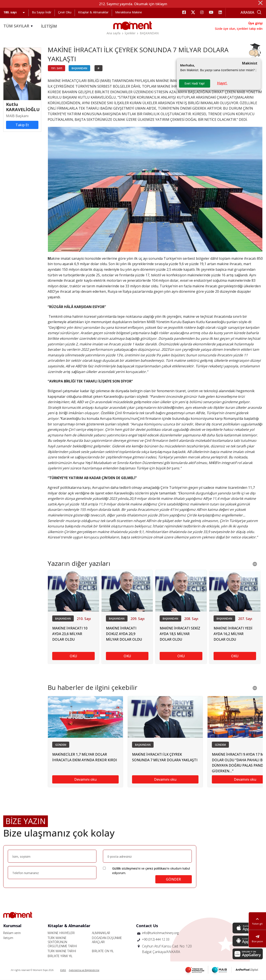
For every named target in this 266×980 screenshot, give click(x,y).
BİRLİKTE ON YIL (103, 951)
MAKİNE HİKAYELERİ (61, 933)
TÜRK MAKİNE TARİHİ (62, 951)
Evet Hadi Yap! (194, 83)
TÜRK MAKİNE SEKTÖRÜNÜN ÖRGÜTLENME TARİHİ (62, 942)
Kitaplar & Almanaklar (93, 12)
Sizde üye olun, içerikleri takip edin (239, 29)
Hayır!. (222, 83)
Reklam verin (12, 933)
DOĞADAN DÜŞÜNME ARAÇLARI (107, 940)
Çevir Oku (65, 12)
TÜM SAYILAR (19, 26)
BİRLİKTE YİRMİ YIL (60, 956)
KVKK (63, 970)
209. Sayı (138, 619)
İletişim (8, 938)
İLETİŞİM (49, 26)
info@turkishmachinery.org (160, 933)
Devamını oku (85, 779)
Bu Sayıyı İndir (42, 12)
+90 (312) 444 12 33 (156, 939)
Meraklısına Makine (129, 12)
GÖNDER (173, 879)
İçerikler (130, 33)
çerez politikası (156, 868)
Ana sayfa (113, 33)
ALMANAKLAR (101, 933)
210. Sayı (84, 619)
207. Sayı (245, 619)
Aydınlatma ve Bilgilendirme (84, 970)
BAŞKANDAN (149, 33)
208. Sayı (191, 619)
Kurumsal (12, 926)
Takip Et (22, 125)
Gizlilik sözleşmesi (125, 868)
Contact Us (147, 926)
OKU (73, 656)
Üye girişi (255, 23)
